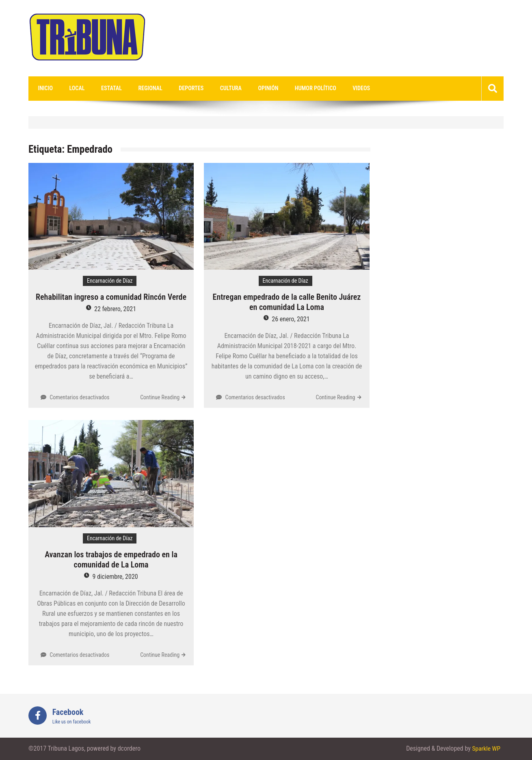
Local (73, 89)
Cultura (215, 89)
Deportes (178, 89)
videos (336, 89)
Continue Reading (160, 398)
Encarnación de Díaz (110, 281)
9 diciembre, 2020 (115, 577)
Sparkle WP (486, 749)
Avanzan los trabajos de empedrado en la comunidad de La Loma (111, 560)
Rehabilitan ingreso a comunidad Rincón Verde (111, 297)
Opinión (249, 89)
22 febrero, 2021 (115, 309)
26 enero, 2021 (291, 319)
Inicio (44, 89)
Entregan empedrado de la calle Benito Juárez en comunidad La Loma (287, 302)
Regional (140, 89)
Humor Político (293, 89)
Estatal (104, 89)
